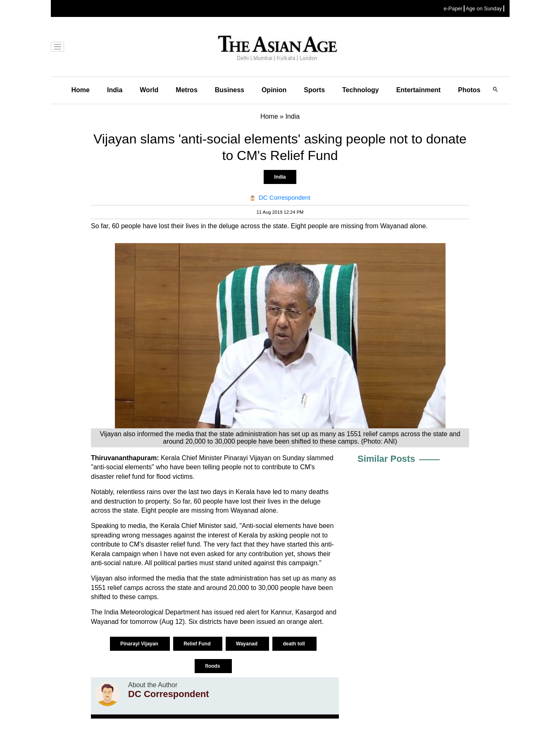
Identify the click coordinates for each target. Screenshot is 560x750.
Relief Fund (198, 644)
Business (230, 90)
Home (81, 90)
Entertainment (419, 90)
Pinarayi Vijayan (140, 644)
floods (213, 666)
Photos (469, 90)
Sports (314, 90)
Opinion (274, 90)
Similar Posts (386, 459)
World (149, 90)
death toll (294, 644)
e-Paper (453, 8)
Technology (361, 90)
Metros (186, 90)
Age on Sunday (484, 8)
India (115, 90)
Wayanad (248, 644)
